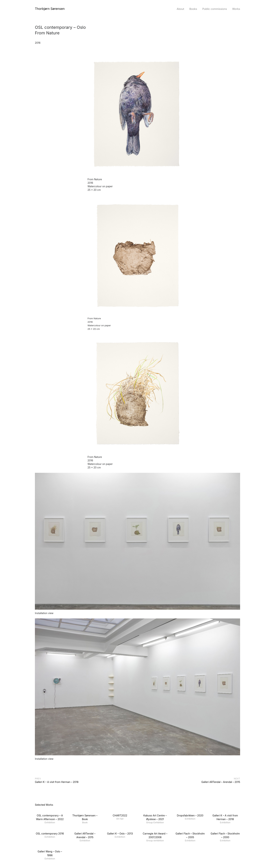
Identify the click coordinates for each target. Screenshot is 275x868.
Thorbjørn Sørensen (50, 9)
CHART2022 (120, 815)
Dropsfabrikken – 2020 (190, 815)
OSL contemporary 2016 (50, 834)
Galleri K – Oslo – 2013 (120, 834)
